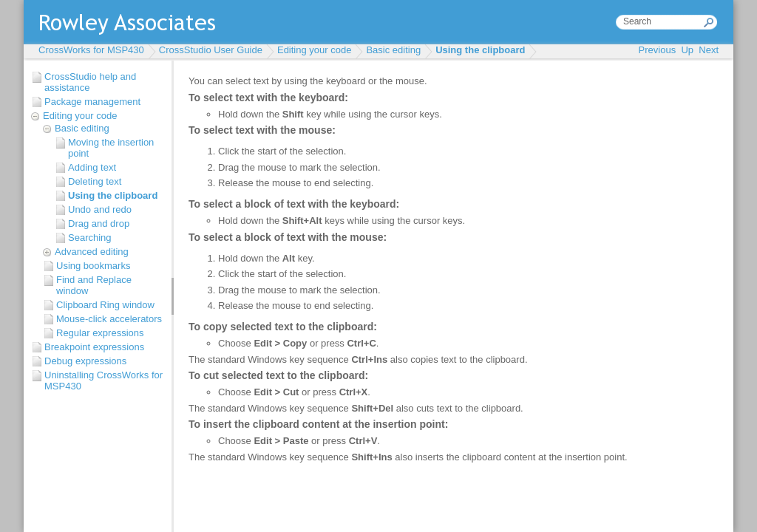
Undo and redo (100, 209)
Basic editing (393, 50)
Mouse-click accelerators (109, 319)
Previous (658, 50)
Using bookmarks (93, 266)
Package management (92, 102)
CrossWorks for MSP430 (91, 50)
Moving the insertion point (111, 148)
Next (709, 50)
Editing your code (314, 50)
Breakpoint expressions (94, 347)
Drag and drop (99, 224)
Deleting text (95, 181)
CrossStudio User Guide (211, 50)
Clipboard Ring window (105, 305)
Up (687, 50)
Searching (90, 238)
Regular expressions (100, 333)
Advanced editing (92, 252)
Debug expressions (85, 361)
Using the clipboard (480, 50)
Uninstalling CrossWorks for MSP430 (103, 381)
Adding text (92, 167)
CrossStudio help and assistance (90, 82)
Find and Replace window (94, 285)
